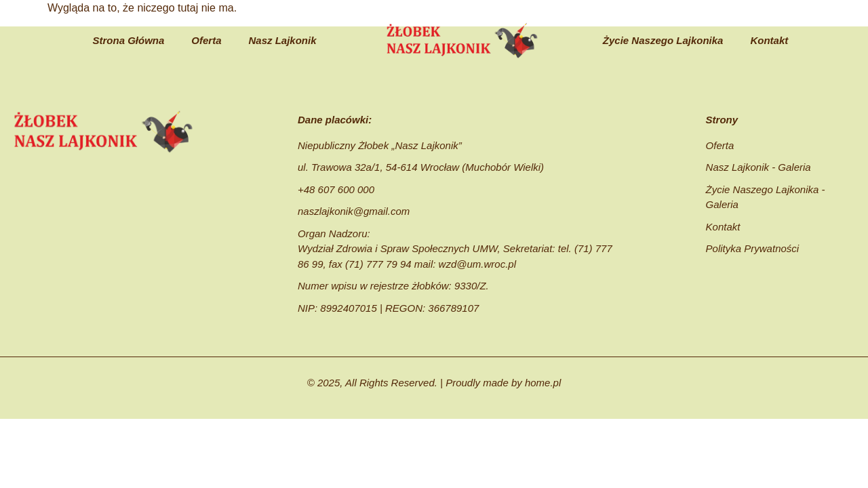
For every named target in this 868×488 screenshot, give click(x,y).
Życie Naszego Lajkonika (663, 40)
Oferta (206, 40)
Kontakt (769, 40)
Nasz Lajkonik (283, 40)
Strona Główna (128, 40)
